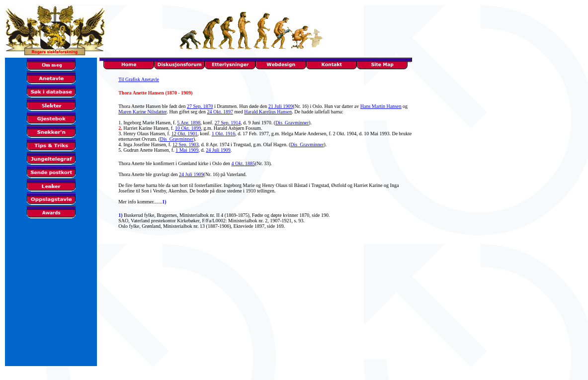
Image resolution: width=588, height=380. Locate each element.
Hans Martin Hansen (381, 106)
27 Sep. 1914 (228, 123)
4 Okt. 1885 (243, 163)
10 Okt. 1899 (188, 128)
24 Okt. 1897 (220, 112)
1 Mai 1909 (187, 150)
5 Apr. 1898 (189, 123)
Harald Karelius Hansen (268, 112)
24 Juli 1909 (218, 150)
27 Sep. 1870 (200, 106)
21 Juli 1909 (281, 106)
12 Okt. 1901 (185, 134)
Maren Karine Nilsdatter (142, 112)
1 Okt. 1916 (224, 134)
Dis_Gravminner (292, 123)
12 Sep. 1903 (186, 144)
